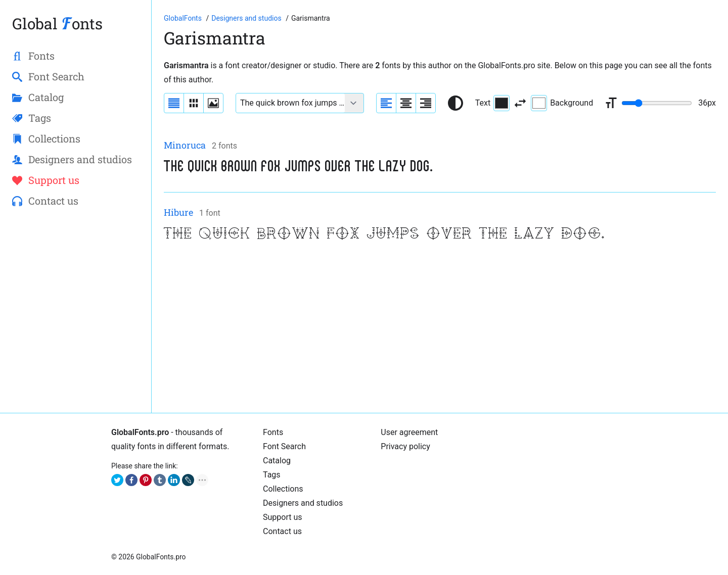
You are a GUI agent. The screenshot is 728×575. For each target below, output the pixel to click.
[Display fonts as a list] (174, 103)
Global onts (57, 23)
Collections (283, 489)
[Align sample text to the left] (386, 103)
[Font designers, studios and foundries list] (247, 18)
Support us (283, 517)
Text (492, 103)
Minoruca (185, 145)
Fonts (273, 432)
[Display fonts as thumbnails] (213, 103)
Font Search (284, 446)
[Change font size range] (657, 103)
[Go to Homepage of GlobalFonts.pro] (184, 18)
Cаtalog (277, 461)
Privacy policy (405, 446)
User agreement (409, 432)
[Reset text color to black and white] (456, 103)
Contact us (282, 531)
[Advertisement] (440, 330)
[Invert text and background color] (520, 103)
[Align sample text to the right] (426, 103)
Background (562, 103)
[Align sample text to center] (406, 103)
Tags (272, 475)
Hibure (178, 212)
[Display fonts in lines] (194, 103)
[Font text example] (290, 103)
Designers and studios (303, 503)
